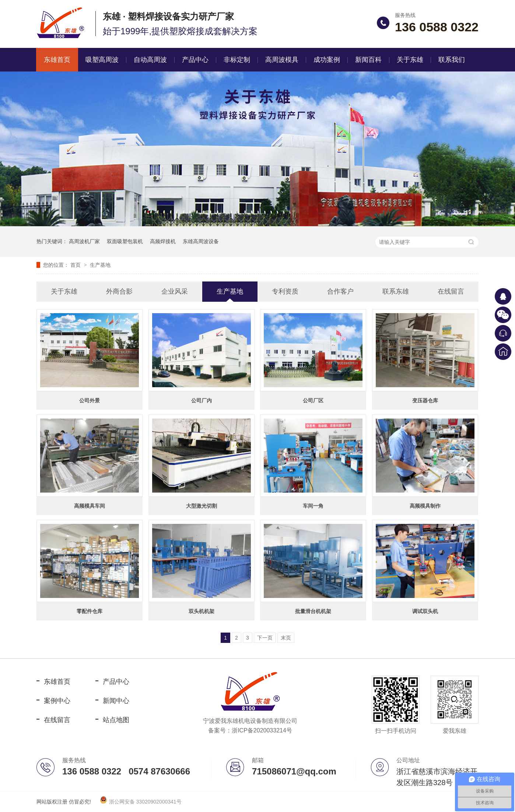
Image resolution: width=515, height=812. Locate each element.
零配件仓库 (90, 611)
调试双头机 (425, 611)
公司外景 (90, 400)
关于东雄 (410, 60)
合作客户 (340, 291)
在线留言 (451, 291)
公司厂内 (202, 400)
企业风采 (175, 291)
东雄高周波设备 (201, 241)
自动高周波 (150, 60)
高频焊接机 (163, 241)
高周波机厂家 (84, 241)
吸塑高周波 (102, 60)
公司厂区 (313, 400)
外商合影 (119, 291)
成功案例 (327, 60)
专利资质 (285, 291)
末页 (286, 638)
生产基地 (100, 265)
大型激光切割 (202, 506)
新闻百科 (368, 60)
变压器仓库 (425, 400)
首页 (76, 265)
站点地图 (116, 720)
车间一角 (313, 506)
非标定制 (237, 60)
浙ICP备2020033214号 (262, 730)
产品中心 (195, 60)
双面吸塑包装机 (125, 241)
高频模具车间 (90, 506)
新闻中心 (116, 701)
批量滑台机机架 (313, 611)
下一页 (265, 638)
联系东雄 (396, 291)
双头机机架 (202, 611)
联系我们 (452, 60)
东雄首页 (57, 60)
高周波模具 (282, 60)
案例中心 (57, 701)
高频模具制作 (425, 506)
